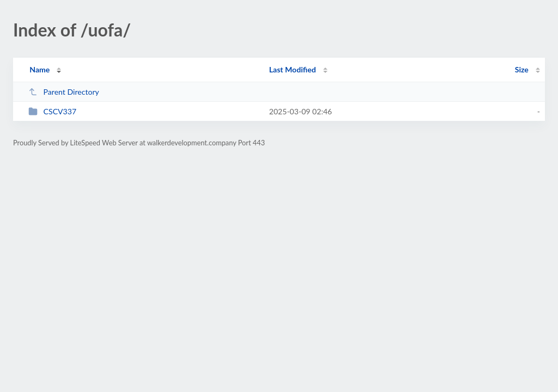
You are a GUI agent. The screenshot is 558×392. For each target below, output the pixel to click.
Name (40, 69)
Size (522, 69)
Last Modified (293, 69)
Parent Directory (64, 92)
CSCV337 (52, 111)
